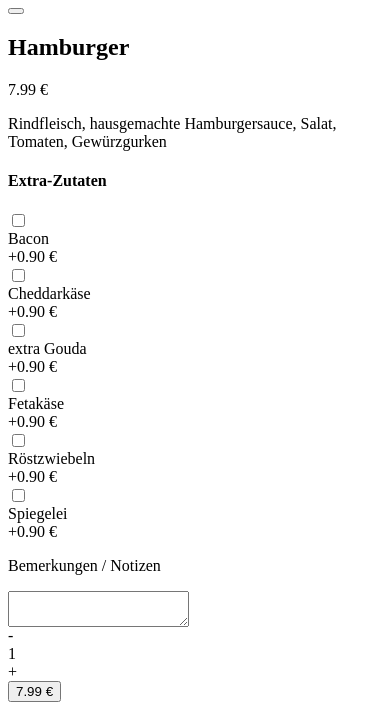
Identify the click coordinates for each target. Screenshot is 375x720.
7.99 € (34, 697)
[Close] (16, 11)
